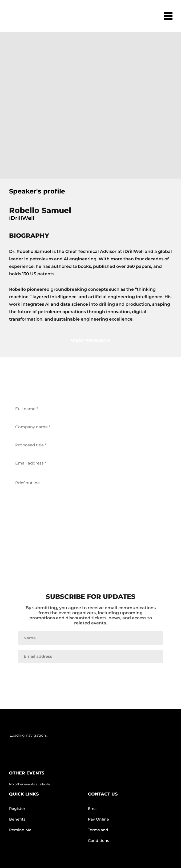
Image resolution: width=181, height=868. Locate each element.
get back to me (90, 544)
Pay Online (98, 819)
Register (17, 809)
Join (90, 674)
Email (93, 809)
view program (91, 340)
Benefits (17, 819)
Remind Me (20, 830)
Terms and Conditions (98, 835)
